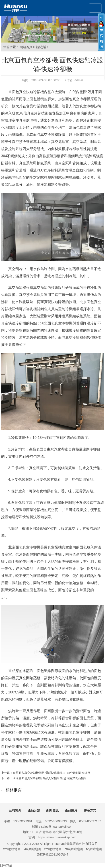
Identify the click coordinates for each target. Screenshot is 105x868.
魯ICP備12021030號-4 (52, 854)
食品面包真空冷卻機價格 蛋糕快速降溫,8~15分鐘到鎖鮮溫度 (52, 773)
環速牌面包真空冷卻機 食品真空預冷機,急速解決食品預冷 (50, 778)
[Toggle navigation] (95, 8)
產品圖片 (71, 810)
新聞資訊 (42, 47)
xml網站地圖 (12, 849)
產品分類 (34, 810)
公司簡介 (15, 810)
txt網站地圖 (94, 849)
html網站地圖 (74, 849)
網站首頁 (26, 47)
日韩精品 (6, 865)
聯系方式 (90, 810)
